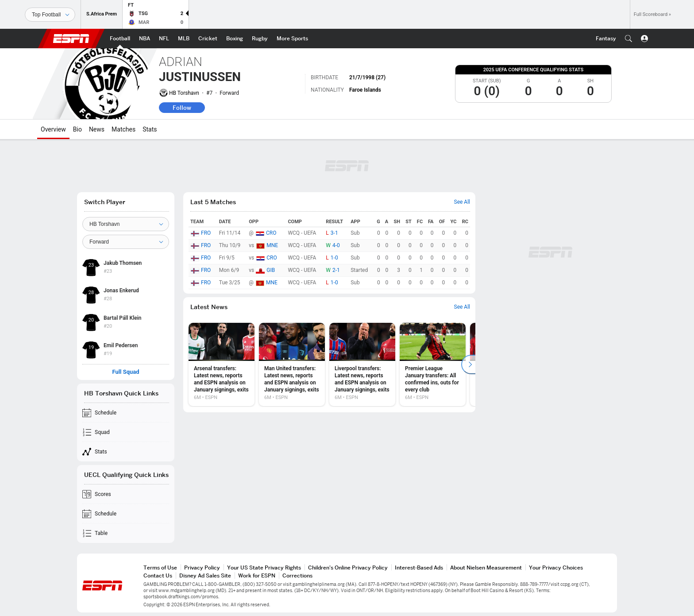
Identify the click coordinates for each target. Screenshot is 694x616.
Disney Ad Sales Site (205, 575)
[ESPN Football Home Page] (120, 39)
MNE (272, 245)
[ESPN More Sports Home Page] (292, 39)
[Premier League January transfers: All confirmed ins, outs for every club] (433, 364)
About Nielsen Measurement (486, 568)
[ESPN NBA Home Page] (145, 39)
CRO (271, 233)
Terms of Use (160, 568)
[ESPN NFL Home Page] (164, 39)
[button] (628, 39)
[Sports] (50, 15)
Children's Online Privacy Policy (348, 568)
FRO (206, 233)
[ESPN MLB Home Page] (184, 39)
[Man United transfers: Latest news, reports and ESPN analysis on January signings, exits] (292, 364)
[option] (222, 364)
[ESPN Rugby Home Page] (260, 39)
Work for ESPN (257, 575)
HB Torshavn (184, 93)
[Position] (126, 242)
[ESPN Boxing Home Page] (235, 39)
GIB (271, 270)
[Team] (126, 224)
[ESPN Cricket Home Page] (208, 39)
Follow (182, 108)
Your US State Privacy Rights (264, 568)
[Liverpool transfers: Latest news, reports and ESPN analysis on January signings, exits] (362, 364)
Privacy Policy (202, 568)
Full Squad (125, 372)
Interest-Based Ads (419, 568)
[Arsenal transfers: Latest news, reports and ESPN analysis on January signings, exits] (222, 364)
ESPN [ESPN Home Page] (71, 39)
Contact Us (158, 575)
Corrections (297, 575)
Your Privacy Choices (556, 568)
